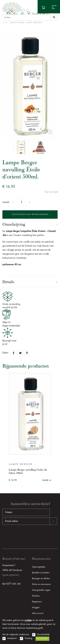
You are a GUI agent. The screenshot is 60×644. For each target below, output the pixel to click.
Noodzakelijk (43, 635)
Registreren (37, 602)
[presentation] (27, 535)
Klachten (36, 596)
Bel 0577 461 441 (12, 584)
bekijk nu (47, 480)
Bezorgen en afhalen (41, 578)
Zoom (50, 132)
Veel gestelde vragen (41, 590)
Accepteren (42, 639)
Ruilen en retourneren (41, 584)
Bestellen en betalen (41, 573)
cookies (28, 620)
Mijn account (38, 613)
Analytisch (12, 638)
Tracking (28, 638)
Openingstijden (39, 567)
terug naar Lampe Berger (26, 23)
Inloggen (36, 607)
